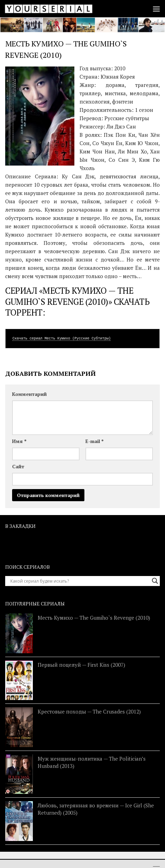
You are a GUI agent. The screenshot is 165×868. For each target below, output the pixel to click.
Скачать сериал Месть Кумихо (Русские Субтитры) (62, 338)
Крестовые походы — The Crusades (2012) (89, 711)
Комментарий (29, 394)
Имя (19, 441)
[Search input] (79, 581)
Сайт (18, 466)
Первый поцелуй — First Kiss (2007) (81, 665)
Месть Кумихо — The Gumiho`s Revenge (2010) (94, 618)
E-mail (94, 441)
